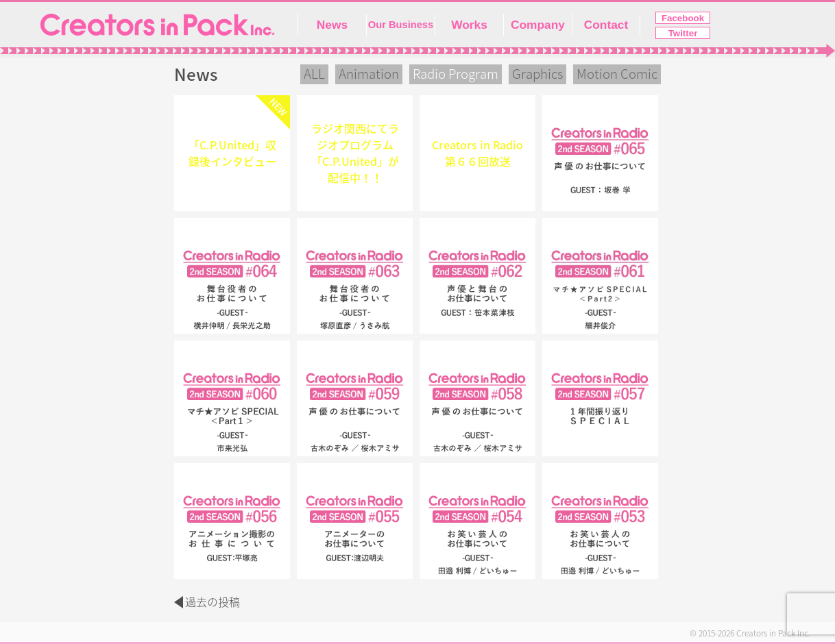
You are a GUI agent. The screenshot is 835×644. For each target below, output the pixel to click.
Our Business (401, 25)
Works (469, 25)
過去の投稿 (213, 602)
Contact (606, 25)
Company (538, 25)
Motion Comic (617, 74)
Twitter (683, 33)
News (332, 25)
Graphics (537, 74)
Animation (369, 74)
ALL (314, 74)
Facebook (683, 18)
